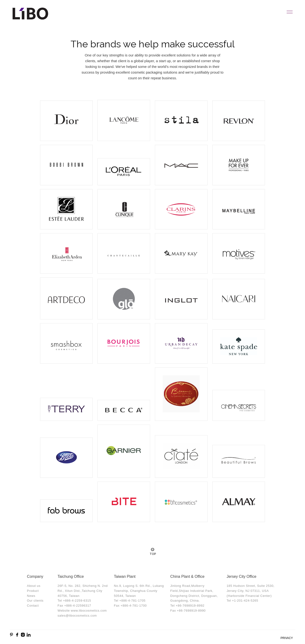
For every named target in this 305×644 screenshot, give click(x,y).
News (31, 596)
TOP (152, 554)
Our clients (35, 601)
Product (33, 591)
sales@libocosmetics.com (77, 616)
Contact (33, 606)
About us (34, 586)
